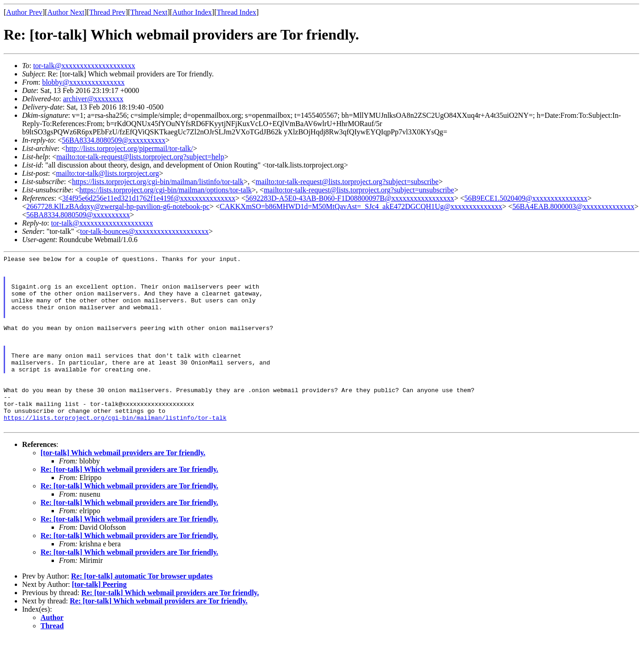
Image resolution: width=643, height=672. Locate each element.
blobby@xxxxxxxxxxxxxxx (83, 82)
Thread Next (149, 12)
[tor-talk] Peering (99, 619)
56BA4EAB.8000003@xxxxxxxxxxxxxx (573, 206)
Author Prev (24, 12)
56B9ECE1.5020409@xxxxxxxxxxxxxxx (526, 198)
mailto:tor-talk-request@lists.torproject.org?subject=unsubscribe (359, 190)
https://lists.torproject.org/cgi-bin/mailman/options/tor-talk (165, 190)
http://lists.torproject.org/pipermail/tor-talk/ (129, 148)
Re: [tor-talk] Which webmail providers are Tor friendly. (129, 504)
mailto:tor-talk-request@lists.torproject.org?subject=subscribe (347, 182)
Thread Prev (108, 12)
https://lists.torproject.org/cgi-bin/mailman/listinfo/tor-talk (158, 182)
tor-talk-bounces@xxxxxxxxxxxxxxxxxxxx (144, 231)
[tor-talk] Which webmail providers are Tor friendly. (123, 487)
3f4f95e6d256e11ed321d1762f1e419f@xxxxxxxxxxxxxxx (149, 198)
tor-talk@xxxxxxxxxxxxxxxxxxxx (84, 66)
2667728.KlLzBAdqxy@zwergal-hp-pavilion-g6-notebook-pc (118, 206)
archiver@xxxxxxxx (93, 99)
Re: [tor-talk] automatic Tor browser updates (142, 611)
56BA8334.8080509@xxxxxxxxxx (114, 140)
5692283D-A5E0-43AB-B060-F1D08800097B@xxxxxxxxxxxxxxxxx (350, 198)
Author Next (66, 12)
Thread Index (237, 12)
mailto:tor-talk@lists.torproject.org (107, 173)
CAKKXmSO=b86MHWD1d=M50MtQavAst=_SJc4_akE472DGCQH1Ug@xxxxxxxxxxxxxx (361, 206)
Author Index (192, 12)
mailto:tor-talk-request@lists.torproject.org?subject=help (140, 157)
